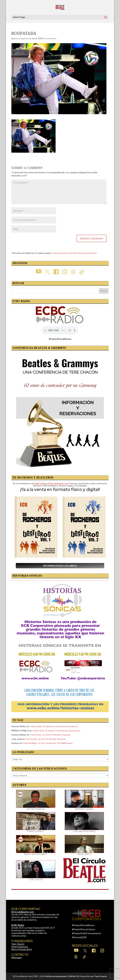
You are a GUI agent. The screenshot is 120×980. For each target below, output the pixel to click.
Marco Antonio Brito (22, 949)
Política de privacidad (56, 976)
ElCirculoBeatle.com (23, 912)
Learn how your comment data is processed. (74, 253)
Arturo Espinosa (22, 38)
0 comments (50, 38)
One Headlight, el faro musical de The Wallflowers (48, 743)
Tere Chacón (18, 944)
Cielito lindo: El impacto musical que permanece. (54, 726)
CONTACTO (73, 976)
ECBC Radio (18, 925)
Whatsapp (17, 958)
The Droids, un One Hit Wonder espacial (50, 735)
